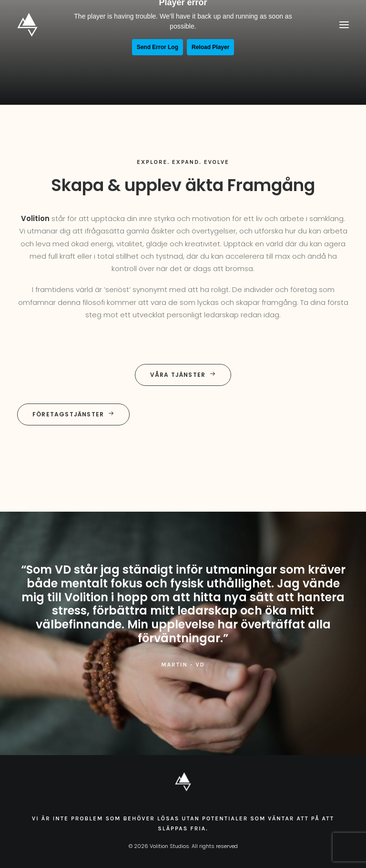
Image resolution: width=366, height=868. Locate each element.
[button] (344, 25)
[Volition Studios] (27, 25)
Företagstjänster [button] (73, 414)
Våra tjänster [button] (183, 375)
